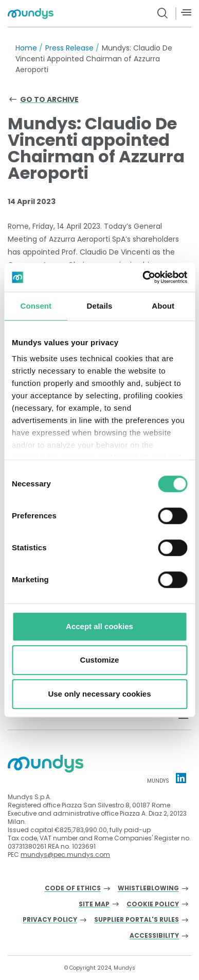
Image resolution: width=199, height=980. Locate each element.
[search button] (163, 13)
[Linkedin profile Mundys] (181, 778)
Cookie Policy (153, 905)
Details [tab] (100, 306)
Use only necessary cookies (99, 694)
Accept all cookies (99, 626)
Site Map (94, 905)
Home (26, 48)
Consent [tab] (36, 306)
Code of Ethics (73, 889)
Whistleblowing (148, 889)
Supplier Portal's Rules (137, 920)
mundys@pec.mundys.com (65, 855)
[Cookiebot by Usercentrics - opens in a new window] (143, 277)
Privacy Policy (50, 920)
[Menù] (186, 13)
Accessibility (154, 936)
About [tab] (163, 306)
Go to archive (49, 99)
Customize (100, 660)
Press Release (69, 48)
